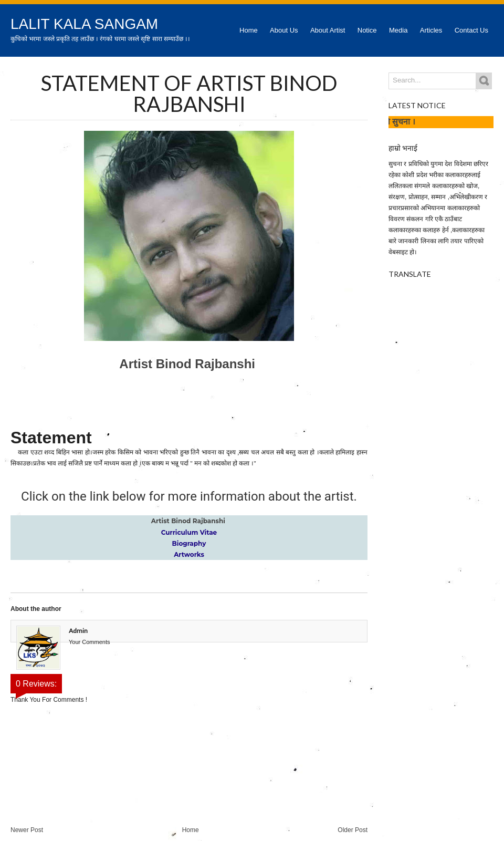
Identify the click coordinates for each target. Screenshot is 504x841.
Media (398, 30)
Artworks (189, 554)
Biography (189, 543)
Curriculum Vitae (189, 532)
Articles (431, 30)
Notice (367, 30)
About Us (284, 30)
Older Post (353, 830)
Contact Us (471, 30)
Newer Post (27, 830)
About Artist (328, 30)
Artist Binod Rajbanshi (189, 364)
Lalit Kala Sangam (84, 24)
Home (249, 30)
